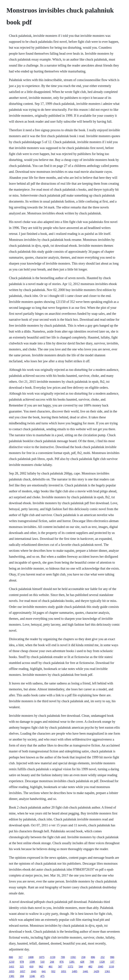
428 (82, 962)
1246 (32, 976)
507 (60, 967)
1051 (64, 971)
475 (42, 976)
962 (41, 967)
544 (81, 967)
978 (22, 962)
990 (112, 957)
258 (83, 957)
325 (22, 967)
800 (11, 957)
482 (90, 967)
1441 (85, 971)
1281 (72, 962)
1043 (33, 971)
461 (51, 967)
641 (44, 971)
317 (21, 957)
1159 (53, 957)
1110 (111, 967)
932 (53, 971)
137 (112, 962)
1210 (12, 962)
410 (31, 967)
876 (62, 962)
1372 (70, 967)
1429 (96, 971)
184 (22, 976)
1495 (75, 971)
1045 (101, 967)
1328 (102, 962)
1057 (23, 971)
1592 (73, 957)
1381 (12, 976)
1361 (107, 971)
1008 (31, 957)
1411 (12, 967)
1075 (42, 957)
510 (42, 962)
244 (52, 962)
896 (93, 957)
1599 (32, 962)
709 (63, 957)
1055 (12, 971)
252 (103, 957)
